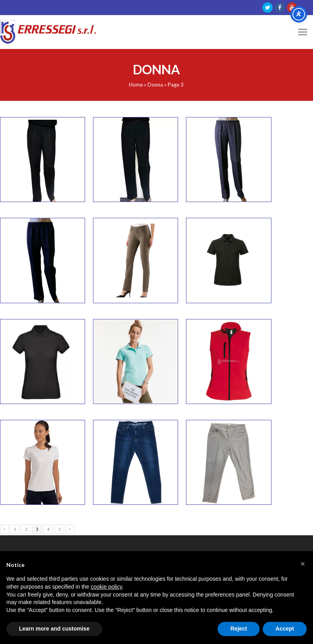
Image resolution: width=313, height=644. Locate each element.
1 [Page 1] (15, 529)
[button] (303, 564)
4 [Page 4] (48, 529)
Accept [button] (285, 629)
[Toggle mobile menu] (303, 32)
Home (136, 85)
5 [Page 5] (59, 529)
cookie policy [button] (106, 587)
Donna (155, 85)
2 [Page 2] (26, 529)
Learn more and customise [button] (54, 629)
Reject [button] (239, 629)
